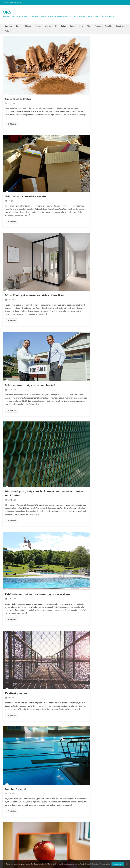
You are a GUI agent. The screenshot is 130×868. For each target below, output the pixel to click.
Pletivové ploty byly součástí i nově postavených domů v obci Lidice (44, 494)
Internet (48, 26)
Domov (19, 26)
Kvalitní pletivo (16, 694)
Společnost (120, 26)
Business (8, 26)
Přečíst (12, 124)
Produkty (108, 26)
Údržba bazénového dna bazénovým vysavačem (37, 595)
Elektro (28, 26)
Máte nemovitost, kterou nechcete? (30, 385)
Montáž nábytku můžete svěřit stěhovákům (35, 296)
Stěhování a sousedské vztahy (26, 197)
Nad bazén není (16, 789)
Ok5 (7, 12)
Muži (89, 26)
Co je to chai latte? (18, 99)
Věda (7, 31)
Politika (98, 26)
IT (56, 26)
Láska (73, 26)
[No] (127, 864)
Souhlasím (118, 864)
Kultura (64, 26)
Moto (81, 26)
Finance (38, 26)
